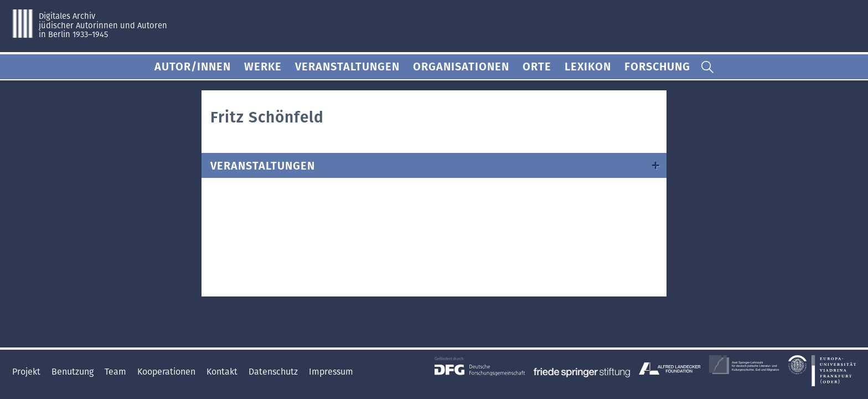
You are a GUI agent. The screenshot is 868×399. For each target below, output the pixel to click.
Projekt (27, 372)
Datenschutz (274, 372)
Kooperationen (167, 372)
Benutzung (74, 372)
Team (117, 372)
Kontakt (223, 372)
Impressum (331, 372)
